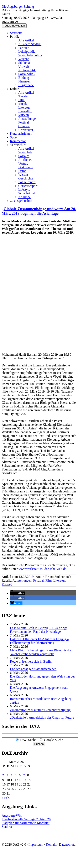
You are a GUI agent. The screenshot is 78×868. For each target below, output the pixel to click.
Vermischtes (18, 145)
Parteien (24, 48)
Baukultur (25, 111)
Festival (24, 122)
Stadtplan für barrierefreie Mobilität (26, 823)
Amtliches (25, 160)
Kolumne (25, 197)
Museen (24, 115)
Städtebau (25, 63)
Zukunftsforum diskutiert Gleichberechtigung (40, 710)
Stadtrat (7, 827)
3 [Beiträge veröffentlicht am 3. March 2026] (7, 775)
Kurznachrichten (21, 134)
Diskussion (26, 167)
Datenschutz (67, 844)
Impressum (36, 844)
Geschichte (26, 178)
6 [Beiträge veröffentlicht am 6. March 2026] (20, 775)
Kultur (14, 89)
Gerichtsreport (28, 186)
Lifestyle (24, 190)
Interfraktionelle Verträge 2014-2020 (26, 819)
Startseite (16, 33)
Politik (14, 37)
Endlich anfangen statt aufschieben (33, 669)
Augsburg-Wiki (12, 815)
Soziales (24, 156)
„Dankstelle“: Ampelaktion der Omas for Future (42, 717)
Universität (26, 130)
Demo (22, 171)
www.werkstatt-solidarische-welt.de (42, 569)
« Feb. (6, 798)
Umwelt (24, 66)
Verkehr (24, 59)
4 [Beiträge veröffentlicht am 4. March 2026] (11, 775)
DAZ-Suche (28, 740)
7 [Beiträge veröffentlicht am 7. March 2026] (24, 775)
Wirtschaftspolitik (30, 55)
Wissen (23, 175)
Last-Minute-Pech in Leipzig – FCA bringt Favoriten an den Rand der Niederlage (38, 630)
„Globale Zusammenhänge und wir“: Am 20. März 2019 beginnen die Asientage (39, 211)
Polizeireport (27, 182)
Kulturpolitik (27, 70)
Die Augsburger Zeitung (18, 7)
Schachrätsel (27, 193)
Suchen (39, 744)
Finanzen (24, 81)
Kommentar (18, 141)
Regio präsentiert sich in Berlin (31, 661)
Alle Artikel (26, 40)
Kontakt (51, 844)
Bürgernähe (26, 85)
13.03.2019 (27, 577)
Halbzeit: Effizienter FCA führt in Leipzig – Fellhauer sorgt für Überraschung (39, 641)
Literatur (24, 107)
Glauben (24, 126)
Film (21, 100)
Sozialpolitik (27, 74)
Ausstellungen (28, 119)
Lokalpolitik (27, 52)
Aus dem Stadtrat (30, 44)
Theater (23, 96)
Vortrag (23, 163)
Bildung (24, 78)
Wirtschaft (25, 152)
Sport (14, 137)
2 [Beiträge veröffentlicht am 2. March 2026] (3, 775)
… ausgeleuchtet (21, 201)
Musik (23, 104)
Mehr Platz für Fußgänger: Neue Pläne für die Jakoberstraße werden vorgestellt (41, 652)
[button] (17, 593)
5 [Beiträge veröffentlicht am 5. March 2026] (16, 775)
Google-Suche (53, 740)
